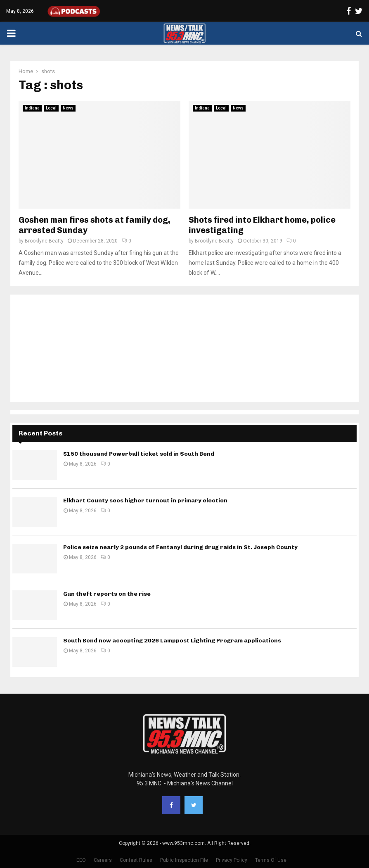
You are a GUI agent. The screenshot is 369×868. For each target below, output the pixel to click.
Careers (103, 860)
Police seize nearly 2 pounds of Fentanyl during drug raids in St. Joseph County (180, 547)
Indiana (32, 108)
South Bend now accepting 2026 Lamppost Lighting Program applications (172, 641)
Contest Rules (136, 860)
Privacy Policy (232, 860)
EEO (81, 860)
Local (51, 108)
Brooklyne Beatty (44, 241)
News (68, 108)
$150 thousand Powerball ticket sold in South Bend (139, 454)
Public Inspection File (184, 860)
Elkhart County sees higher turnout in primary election (145, 501)
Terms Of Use (271, 860)
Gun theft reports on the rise (107, 594)
